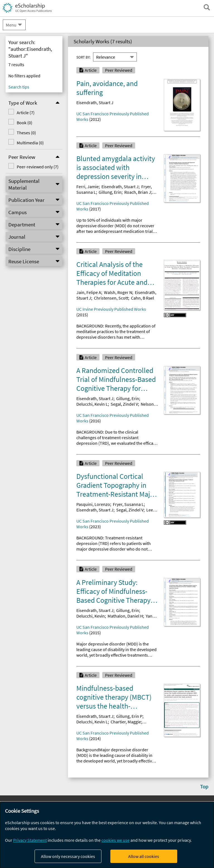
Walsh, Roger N (118, 292)
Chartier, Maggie (126, 722)
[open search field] (207, 7)
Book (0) (25, 123)
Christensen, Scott (111, 298)
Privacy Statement (30, 840)
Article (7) (26, 113)
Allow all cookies (144, 856)
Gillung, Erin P (129, 716)
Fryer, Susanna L (128, 504)
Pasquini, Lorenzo (93, 504)
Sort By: (83, 57)
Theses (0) (26, 133)
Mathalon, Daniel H (125, 616)
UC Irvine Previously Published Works (111, 309)
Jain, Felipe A (89, 292)
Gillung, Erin (110, 192)
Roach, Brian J (138, 192)
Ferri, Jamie (87, 186)
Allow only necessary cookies (68, 856)
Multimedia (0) (30, 143)
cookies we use (115, 840)
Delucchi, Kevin (91, 616)
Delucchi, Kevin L (92, 404)
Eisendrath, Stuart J (95, 102)
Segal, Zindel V (124, 404)
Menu (11, 25)
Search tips (19, 87)
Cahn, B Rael (143, 298)
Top (204, 786)
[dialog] (107, 835)
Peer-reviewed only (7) (38, 167)
